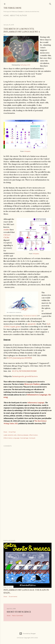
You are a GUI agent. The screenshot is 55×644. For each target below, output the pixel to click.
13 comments (13, 596)
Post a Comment (17, 616)
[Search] (50, 3)
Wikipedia (27, 151)
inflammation (33, 435)
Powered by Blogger (28, 634)
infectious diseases (23, 435)
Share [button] (5, 432)
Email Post (12, 432)
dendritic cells (12, 435)
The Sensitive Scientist (30, 316)
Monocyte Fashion (32, 384)
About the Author (18, 16)
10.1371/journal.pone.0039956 (19, 358)
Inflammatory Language (36, 403)
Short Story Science (19, 612)
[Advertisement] (27, 519)
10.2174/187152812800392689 (24, 371)
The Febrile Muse (12, 8)
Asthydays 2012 (25, 65)
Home (6, 16)
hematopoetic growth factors (25, 376)
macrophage (24, 438)
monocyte (32, 438)
